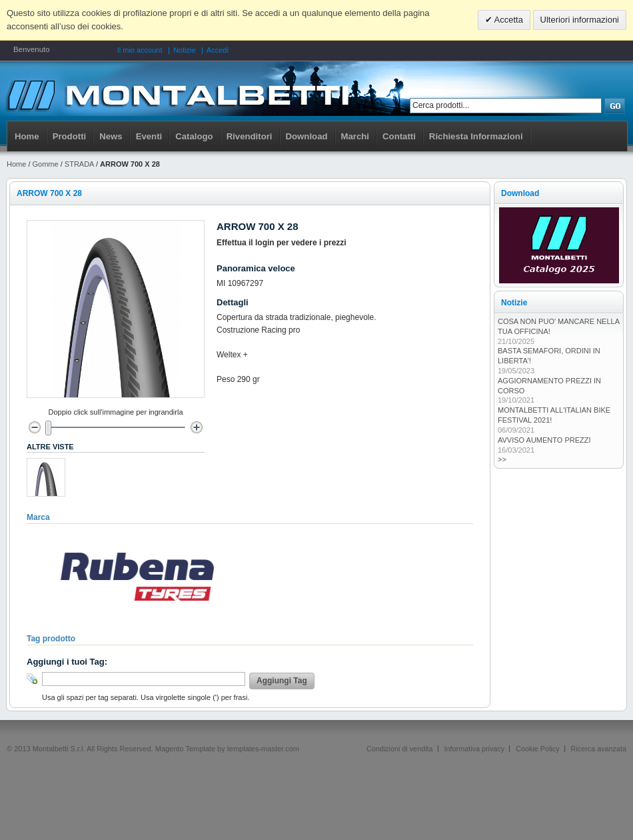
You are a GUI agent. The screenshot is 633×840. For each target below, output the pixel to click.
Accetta (508, 20)
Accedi (218, 50)
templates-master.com (263, 749)
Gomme (46, 164)
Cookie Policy (537, 749)
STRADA (79, 164)
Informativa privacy (475, 749)
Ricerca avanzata (599, 749)
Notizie (185, 50)
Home (27, 136)
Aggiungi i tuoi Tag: (67, 662)
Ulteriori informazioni (580, 20)
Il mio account (140, 50)
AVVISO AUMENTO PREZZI (544, 440)
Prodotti (70, 136)
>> (502, 459)
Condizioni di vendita (400, 749)
